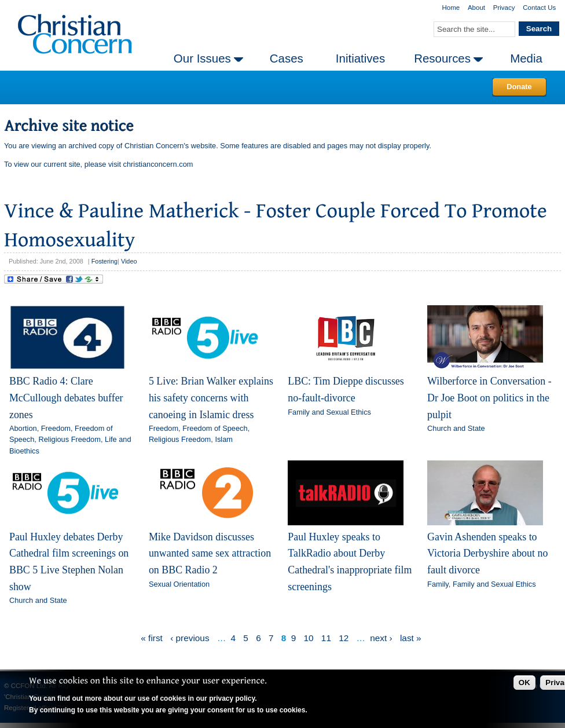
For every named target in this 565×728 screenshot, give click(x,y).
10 (308, 638)
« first (152, 638)
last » (411, 638)
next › (381, 638)
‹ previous (190, 638)
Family (438, 584)
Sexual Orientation (179, 584)
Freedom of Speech (215, 428)
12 (344, 638)
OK (524, 683)
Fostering (104, 261)
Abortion (23, 428)
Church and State (456, 428)
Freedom (56, 428)
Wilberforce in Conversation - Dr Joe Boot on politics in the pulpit (489, 398)
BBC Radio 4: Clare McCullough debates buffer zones (66, 398)
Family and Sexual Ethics (329, 412)
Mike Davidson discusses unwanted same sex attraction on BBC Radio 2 (210, 553)
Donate (519, 87)
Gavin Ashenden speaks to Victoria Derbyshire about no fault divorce (487, 553)
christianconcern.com (158, 164)
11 (326, 638)
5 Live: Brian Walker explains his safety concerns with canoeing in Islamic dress (211, 398)
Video (129, 261)
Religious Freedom (69, 439)
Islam (224, 439)
